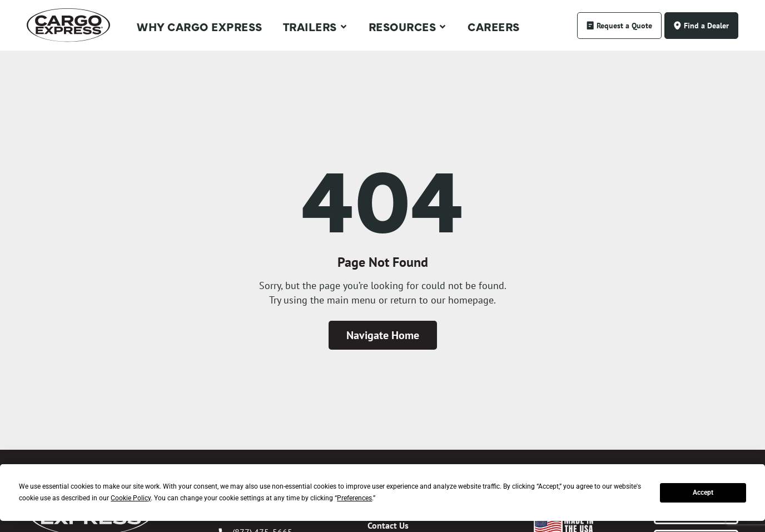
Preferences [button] (354, 498)
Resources (408, 27)
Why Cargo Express (200, 26)
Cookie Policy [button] (131, 498)
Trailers (316, 27)
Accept (703, 493)
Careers (494, 26)
